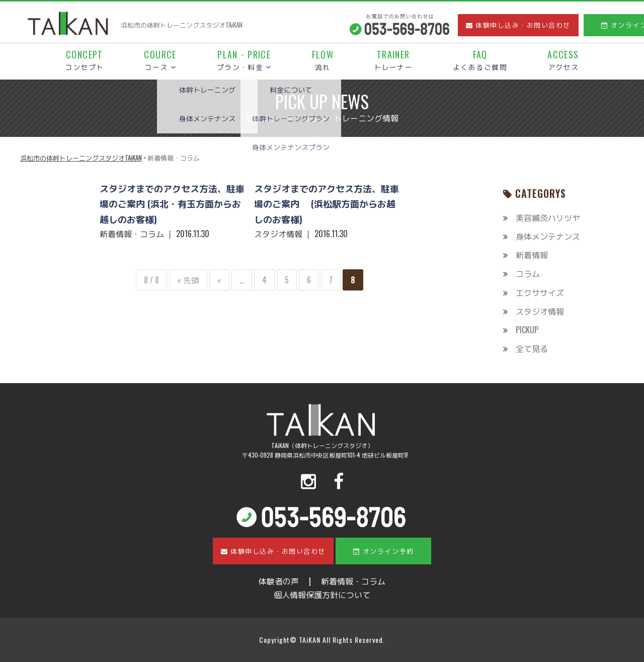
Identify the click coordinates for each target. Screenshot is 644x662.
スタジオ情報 (540, 311)
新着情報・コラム (353, 581)
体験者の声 (279, 581)
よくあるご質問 (480, 61)
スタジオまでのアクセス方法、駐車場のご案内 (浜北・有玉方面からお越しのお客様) (172, 204)
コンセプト (84, 61)
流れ (323, 61)
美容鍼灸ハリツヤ (548, 217)
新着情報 (532, 255)
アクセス (563, 61)
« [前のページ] (219, 280)
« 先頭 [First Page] (188, 280)
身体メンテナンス (548, 236)
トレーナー (393, 61)
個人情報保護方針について (322, 595)
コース (160, 61)
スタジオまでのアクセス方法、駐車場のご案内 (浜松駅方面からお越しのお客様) (327, 204)
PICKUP (527, 330)
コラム (528, 273)
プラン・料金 (244, 61)
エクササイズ (540, 292)
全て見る (532, 348)
